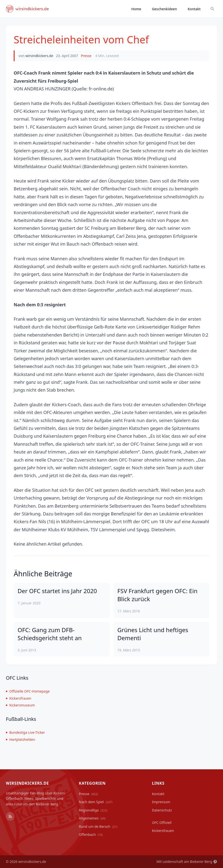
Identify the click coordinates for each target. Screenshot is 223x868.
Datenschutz (162, 810)
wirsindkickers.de (39, 56)
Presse (86, 56)
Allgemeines (92, 818)
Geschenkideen (165, 9)
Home (136, 9)
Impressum (161, 802)
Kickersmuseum (20, 705)
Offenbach (91, 834)
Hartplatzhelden (20, 739)
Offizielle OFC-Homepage (28, 691)
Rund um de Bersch (98, 826)
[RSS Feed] (10, 816)
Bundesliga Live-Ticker (25, 732)
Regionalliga (93, 810)
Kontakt (194, 9)
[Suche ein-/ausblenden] (212, 9)
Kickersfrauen (19, 698)
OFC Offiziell (162, 823)
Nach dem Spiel (96, 802)
